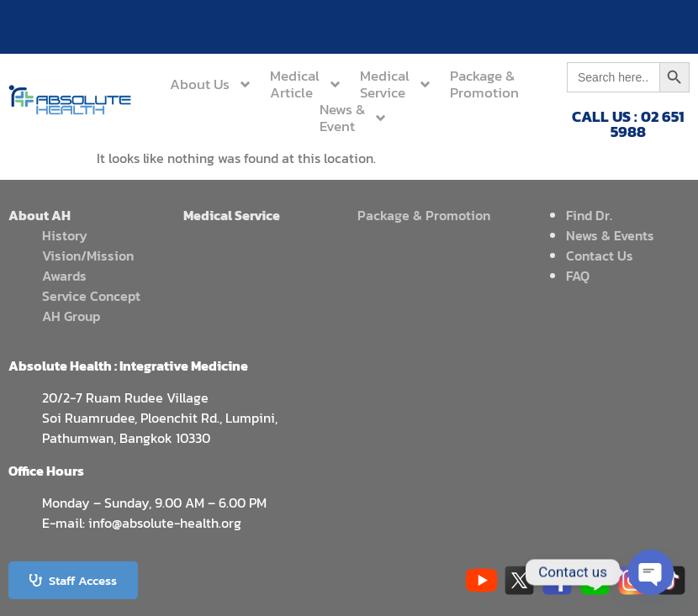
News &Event (354, 118)
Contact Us (600, 255)
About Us (211, 84)
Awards (64, 276)
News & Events (610, 235)
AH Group (71, 316)
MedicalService (396, 84)
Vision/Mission (88, 255)
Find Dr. (589, 215)
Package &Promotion (484, 84)
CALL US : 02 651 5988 (628, 124)
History (65, 235)
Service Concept (91, 296)
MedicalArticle (306, 84)
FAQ (578, 276)
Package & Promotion (424, 215)
